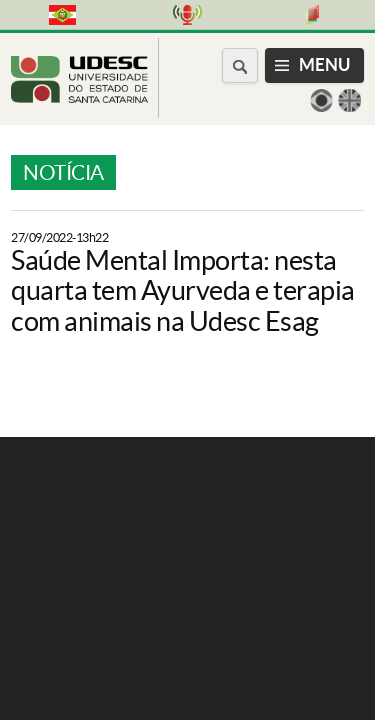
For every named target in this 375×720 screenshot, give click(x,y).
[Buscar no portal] (240, 65)
